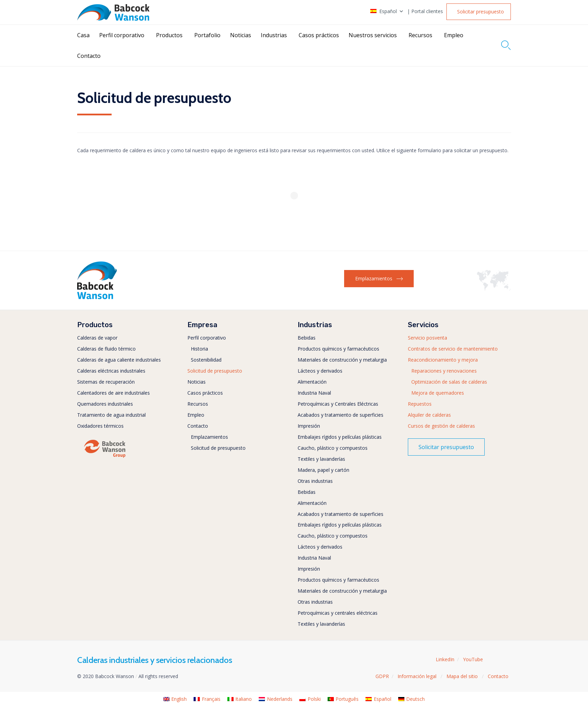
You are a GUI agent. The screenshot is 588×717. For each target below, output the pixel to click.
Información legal (418, 676)
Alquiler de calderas (429, 415)
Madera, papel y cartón (323, 470)
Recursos (420, 35)
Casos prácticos (319, 35)
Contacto (89, 56)
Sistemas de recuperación (106, 382)
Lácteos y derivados (320, 371)
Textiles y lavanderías (321, 459)
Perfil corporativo (122, 35)
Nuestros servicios (373, 35)
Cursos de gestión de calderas (441, 426)
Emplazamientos (209, 437)
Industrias (274, 35)
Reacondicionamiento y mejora (443, 360)
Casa (83, 35)
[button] (479, 12)
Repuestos (420, 404)
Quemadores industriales (105, 404)
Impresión (309, 426)
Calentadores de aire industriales (114, 393)
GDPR (382, 676)
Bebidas (307, 338)
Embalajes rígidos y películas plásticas (340, 437)
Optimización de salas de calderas (449, 382)
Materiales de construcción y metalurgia (342, 360)
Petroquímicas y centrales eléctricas (338, 613)
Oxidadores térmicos (100, 426)
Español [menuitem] (383, 699)
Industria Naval (314, 393)
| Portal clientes (425, 11)
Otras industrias (315, 481)
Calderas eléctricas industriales (111, 371)
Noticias (241, 35)
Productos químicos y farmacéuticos (338, 349)
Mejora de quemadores (438, 393)
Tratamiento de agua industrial (111, 415)
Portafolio (207, 35)
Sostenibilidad (206, 360)
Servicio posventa (427, 338)
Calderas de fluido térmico (106, 349)
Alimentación (312, 382)
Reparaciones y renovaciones (444, 371)
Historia (199, 349)
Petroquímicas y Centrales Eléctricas (338, 404)
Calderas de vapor (97, 338)
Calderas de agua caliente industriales (119, 360)
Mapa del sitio (463, 676)
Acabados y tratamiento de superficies (341, 415)
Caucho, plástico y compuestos (333, 448)
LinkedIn (445, 659)
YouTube (473, 659)
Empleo (454, 35)
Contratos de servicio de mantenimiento (453, 349)
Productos (169, 35)
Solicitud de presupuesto (215, 371)
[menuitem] (175, 699)
